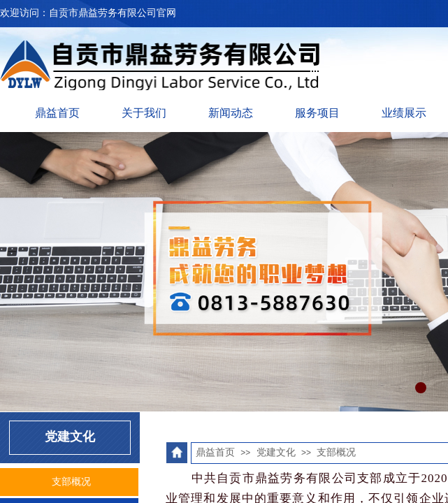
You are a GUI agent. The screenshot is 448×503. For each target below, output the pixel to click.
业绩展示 (404, 113)
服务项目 (317, 113)
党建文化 (276, 452)
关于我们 (144, 113)
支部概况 (336, 452)
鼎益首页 (57, 113)
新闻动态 (231, 113)
